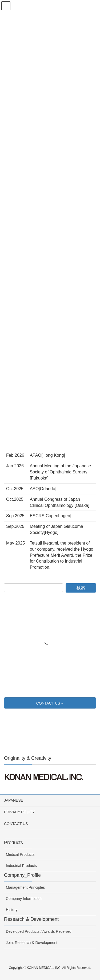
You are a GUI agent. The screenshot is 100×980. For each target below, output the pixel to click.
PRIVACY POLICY (19, 812)
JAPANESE (14, 800)
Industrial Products (21, 866)
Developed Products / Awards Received (39, 931)
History (12, 910)
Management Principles (25, 887)
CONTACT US (16, 824)
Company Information (24, 899)
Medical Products (20, 854)
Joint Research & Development (32, 943)
